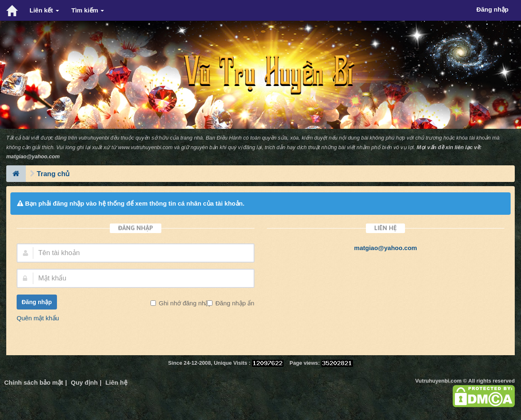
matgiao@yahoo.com (33, 156)
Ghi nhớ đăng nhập (185, 303)
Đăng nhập (37, 302)
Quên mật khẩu (38, 318)
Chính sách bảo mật (34, 382)
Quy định (84, 382)
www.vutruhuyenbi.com (145, 147)
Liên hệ (116, 382)
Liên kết (44, 10)
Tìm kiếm (88, 10)
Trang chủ (53, 174)
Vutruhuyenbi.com (438, 381)
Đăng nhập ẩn (234, 303)
